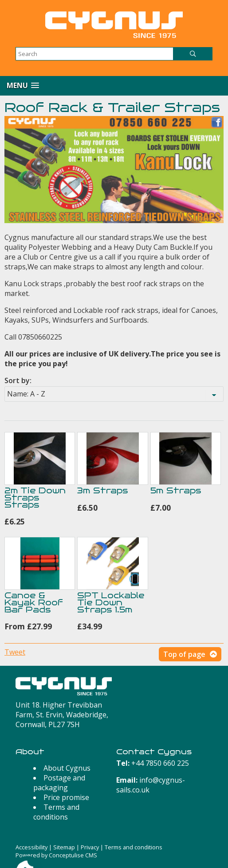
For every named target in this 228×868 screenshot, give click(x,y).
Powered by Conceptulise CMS (56, 855)
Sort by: (18, 380)
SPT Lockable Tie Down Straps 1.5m (111, 602)
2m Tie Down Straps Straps (35, 498)
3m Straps (102, 490)
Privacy (90, 847)
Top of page (184, 654)
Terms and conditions (56, 812)
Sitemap (64, 847)
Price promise (66, 797)
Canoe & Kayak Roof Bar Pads (34, 602)
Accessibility (31, 847)
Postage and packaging (59, 783)
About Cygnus (67, 768)
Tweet (15, 652)
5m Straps (176, 490)
